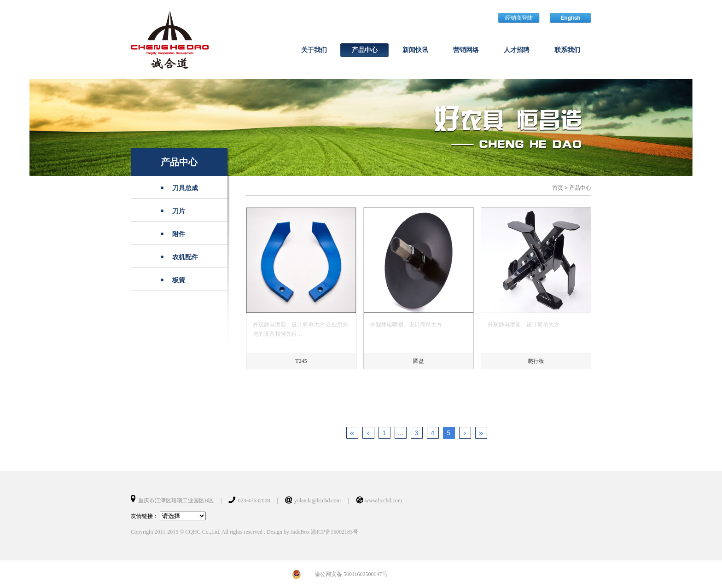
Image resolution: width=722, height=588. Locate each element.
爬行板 (536, 361)
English (570, 18)
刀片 (179, 211)
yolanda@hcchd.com (317, 501)
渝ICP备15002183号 (335, 532)
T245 (301, 361)
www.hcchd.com (384, 501)
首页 (558, 188)
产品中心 (179, 162)
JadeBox (300, 532)
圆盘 (419, 361)
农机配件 (185, 257)
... (401, 433)
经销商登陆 (519, 18)
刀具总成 (185, 188)
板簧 (179, 280)
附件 (179, 234)
